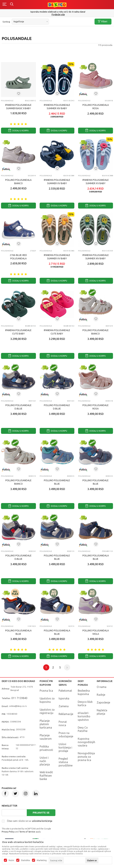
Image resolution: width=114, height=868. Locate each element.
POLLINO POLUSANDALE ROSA (96, 407)
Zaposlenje (103, 702)
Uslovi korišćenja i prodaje (65, 747)
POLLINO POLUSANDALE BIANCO (96, 332)
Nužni (11, 860)
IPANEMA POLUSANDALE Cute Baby (18, 332)
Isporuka (64, 698)
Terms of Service (27, 832)
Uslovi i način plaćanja (45, 761)
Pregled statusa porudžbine (66, 762)
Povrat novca (63, 723)
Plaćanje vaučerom (46, 737)
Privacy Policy (8, 832)
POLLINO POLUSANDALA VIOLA (96, 632)
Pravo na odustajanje (66, 735)
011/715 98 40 (57, 14)
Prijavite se (41, 813)
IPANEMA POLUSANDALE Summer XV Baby (57, 182)
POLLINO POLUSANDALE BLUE (57, 482)
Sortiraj (6, 22)
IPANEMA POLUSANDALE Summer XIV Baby (57, 107)
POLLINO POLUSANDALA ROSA (96, 107)
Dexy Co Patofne (83, 729)
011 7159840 (19, 698)
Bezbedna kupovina (84, 692)
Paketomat (65, 691)
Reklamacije (66, 714)
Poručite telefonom (57, 12)
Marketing (42, 860)
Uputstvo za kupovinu (47, 700)
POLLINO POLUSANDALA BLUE (96, 557)
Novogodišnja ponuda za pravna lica (86, 757)
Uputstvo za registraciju (47, 711)
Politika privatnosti (46, 748)
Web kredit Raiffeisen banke (46, 776)
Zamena (64, 706)
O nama (102, 687)
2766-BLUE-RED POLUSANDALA (18, 257)
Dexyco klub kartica (85, 703)
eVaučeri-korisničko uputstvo (84, 716)
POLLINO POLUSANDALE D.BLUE (18, 407)
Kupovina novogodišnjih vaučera (86, 742)
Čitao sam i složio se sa (30, 821)
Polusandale (7, 101)
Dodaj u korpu (18, 131)
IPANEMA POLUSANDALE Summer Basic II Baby (18, 107)
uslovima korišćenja (42, 821)
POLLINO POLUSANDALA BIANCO (18, 182)
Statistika (25, 860)
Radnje (101, 695)
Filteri (103, 22)
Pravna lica (46, 691)
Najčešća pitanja (102, 712)
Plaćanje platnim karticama (46, 724)
